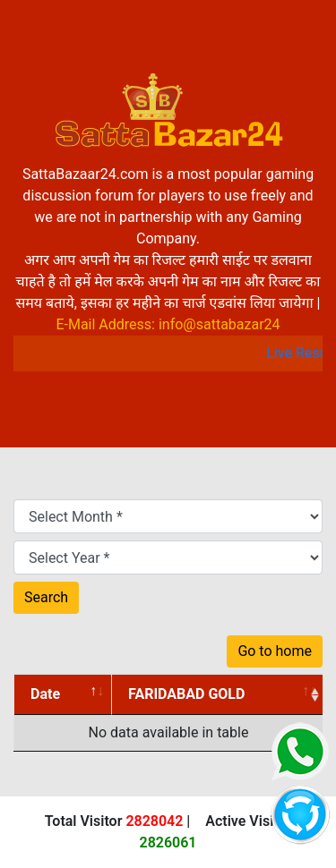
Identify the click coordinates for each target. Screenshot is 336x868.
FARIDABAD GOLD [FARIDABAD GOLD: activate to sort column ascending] (186, 694)
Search (46, 597)
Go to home (275, 651)
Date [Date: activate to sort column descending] (45, 694)
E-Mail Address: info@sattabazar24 (168, 324)
